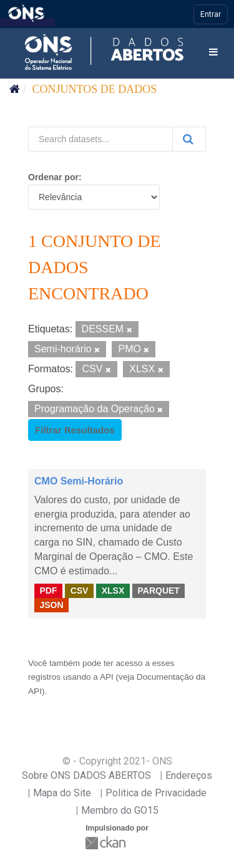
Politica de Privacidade (156, 793)
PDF (48, 591)
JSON (51, 605)
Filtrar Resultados (75, 430)
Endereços (189, 775)
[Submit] (189, 139)
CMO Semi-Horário (79, 481)
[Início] (15, 89)
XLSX (113, 591)
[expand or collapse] (213, 53)
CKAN (107, 843)
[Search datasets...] (100, 139)
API (107, 677)
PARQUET (158, 591)
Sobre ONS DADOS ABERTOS (86, 775)
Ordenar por (53, 177)
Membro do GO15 (120, 810)
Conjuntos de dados (95, 89)
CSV (80, 591)
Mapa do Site (62, 793)
